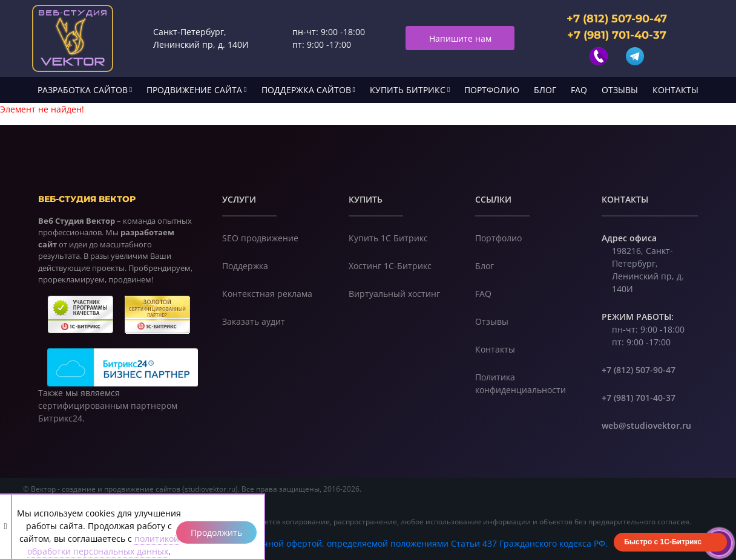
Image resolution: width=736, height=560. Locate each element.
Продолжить (216, 532)
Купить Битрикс (408, 90)
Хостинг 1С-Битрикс (390, 266)
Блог (545, 90)
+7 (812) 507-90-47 (617, 19)
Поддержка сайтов (306, 90)
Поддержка (245, 266)
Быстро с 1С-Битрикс (663, 542)
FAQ (579, 90)
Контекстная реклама (267, 294)
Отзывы (620, 90)
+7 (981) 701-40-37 (617, 35)
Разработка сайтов (83, 90)
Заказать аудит (254, 321)
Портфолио (492, 90)
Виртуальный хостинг (394, 294)
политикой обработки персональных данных (103, 545)
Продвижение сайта (194, 90)
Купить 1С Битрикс (388, 238)
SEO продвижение (260, 238)
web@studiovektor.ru (646, 425)
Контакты (675, 90)
